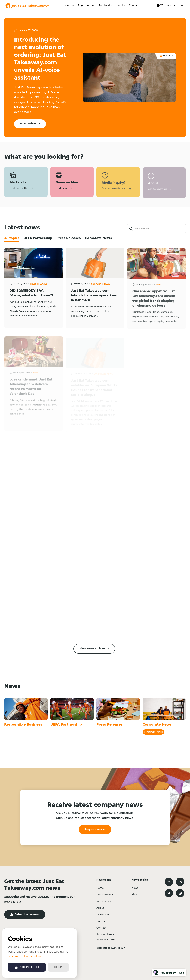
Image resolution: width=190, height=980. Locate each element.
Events (120, 5)
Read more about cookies (25, 957)
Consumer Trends (153, 732)
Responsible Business (23, 725)
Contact (134, 5)
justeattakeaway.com (110, 948)
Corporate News (157, 725)
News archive (105, 895)
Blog (80, 5)
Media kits (106, 5)
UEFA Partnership (66, 725)
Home (100, 888)
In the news (104, 901)
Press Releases (109, 725)
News (67, 5)
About (91, 5)
